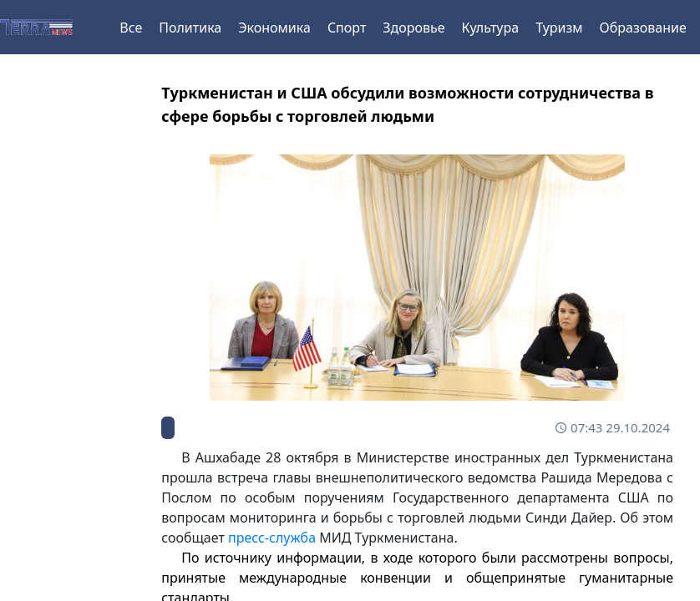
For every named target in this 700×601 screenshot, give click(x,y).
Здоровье (413, 28)
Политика (190, 28)
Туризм (559, 28)
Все (131, 28)
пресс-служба (272, 538)
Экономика (274, 28)
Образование (643, 28)
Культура (491, 28)
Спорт (347, 28)
